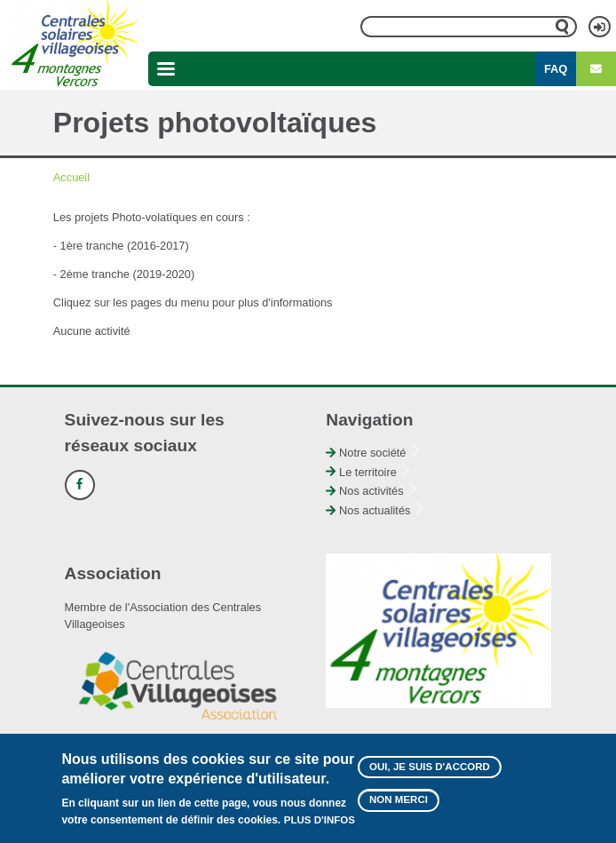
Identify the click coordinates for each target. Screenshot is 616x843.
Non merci (399, 807)
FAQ (556, 69)
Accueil (71, 177)
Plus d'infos (320, 828)
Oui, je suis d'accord (430, 774)
